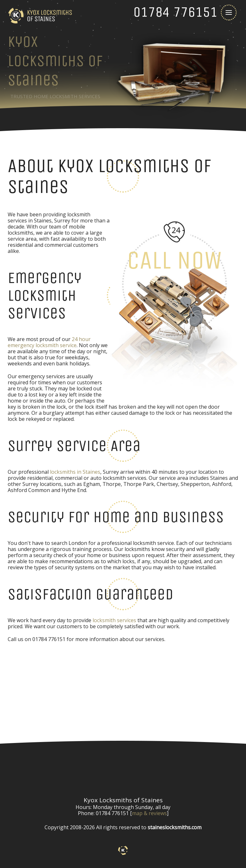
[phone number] (175, 12)
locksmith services (114, 620)
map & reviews (149, 813)
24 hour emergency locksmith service (49, 342)
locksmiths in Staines (75, 472)
